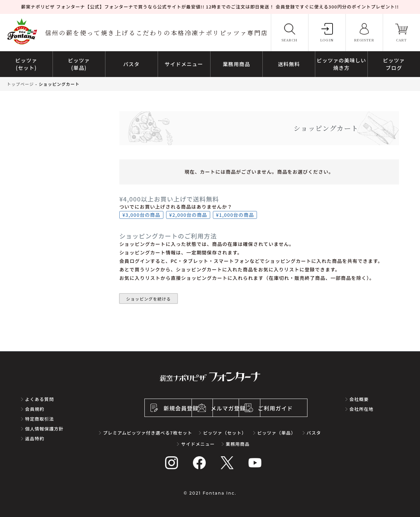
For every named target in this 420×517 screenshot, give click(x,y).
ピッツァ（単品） (277, 433)
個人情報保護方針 (44, 429)
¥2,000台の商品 (188, 215)
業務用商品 (238, 444)
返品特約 (35, 438)
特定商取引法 (39, 419)
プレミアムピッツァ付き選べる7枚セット (148, 433)
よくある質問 (39, 399)
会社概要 (359, 399)
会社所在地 (362, 409)
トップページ (20, 84)
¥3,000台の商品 (141, 215)
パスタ (314, 433)
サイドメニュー (198, 444)
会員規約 (35, 409)
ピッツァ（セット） (225, 433)
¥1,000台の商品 (235, 215)
